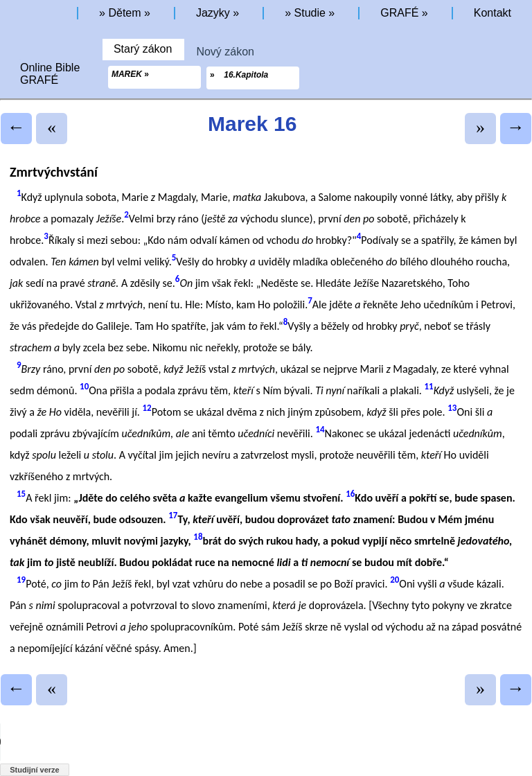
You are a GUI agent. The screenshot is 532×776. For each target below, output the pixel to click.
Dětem (124, 13)
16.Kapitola (246, 75)
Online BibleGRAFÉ (50, 74)
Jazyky (213, 13)
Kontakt (493, 13)
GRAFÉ (399, 13)
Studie (310, 13)
